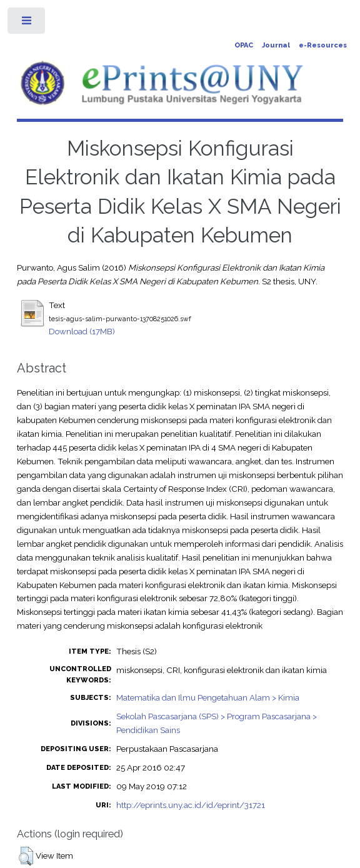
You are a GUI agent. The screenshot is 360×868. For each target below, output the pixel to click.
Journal (276, 45)
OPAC (244, 45)
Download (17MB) (82, 331)
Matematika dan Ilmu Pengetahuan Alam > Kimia (208, 697)
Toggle (27, 23)
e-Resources (323, 45)
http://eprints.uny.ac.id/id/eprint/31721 (191, 805)
